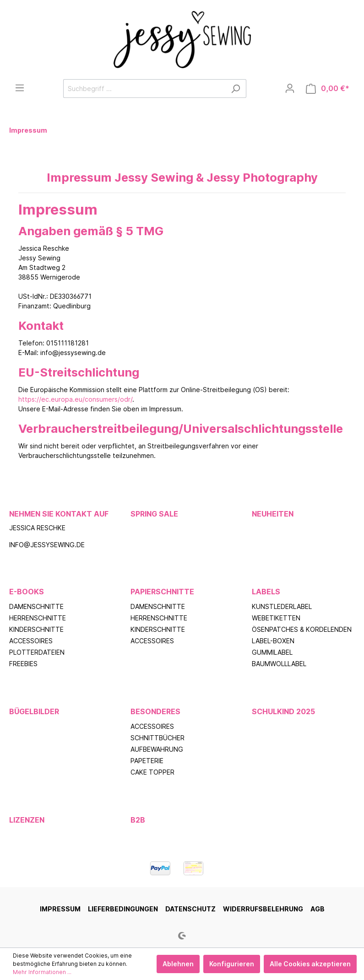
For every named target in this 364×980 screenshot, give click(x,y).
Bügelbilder (34, 711)
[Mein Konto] (290, 88)
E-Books (27, 592)
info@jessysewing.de (47, 545)
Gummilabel (272, 652)
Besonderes (155, 711)
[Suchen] (236, 89)
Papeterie (147, 761)
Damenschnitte (36, 606)
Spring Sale (154, 514)
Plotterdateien (37, 652)
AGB (318, 909)
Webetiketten (276, 618)
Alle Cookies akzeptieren (310, 964)
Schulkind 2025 (283, 711)
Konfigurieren (232, 964)
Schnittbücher (158, 738)
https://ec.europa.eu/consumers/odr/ (75, 399)
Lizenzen (27, 820)
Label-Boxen (273, 641)
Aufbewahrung (157, 749)
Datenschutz (190, 909)
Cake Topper (152, 772)
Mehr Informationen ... (42, 972)
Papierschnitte (162, 592)
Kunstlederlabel (282, 606)
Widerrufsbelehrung (263, 909)
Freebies (23, 664)
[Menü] (20, 88)
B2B (138, 820)
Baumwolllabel (279, 664)
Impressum (60, 909)
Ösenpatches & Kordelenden (302, 629)
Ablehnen (178, 964)
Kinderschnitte (36, 629)
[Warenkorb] (328, 89)
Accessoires (31, 641)
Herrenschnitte (38, 618)
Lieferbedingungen (123, 909)
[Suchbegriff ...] (144, 89)
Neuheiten (273, 514)
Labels (266, 592)
